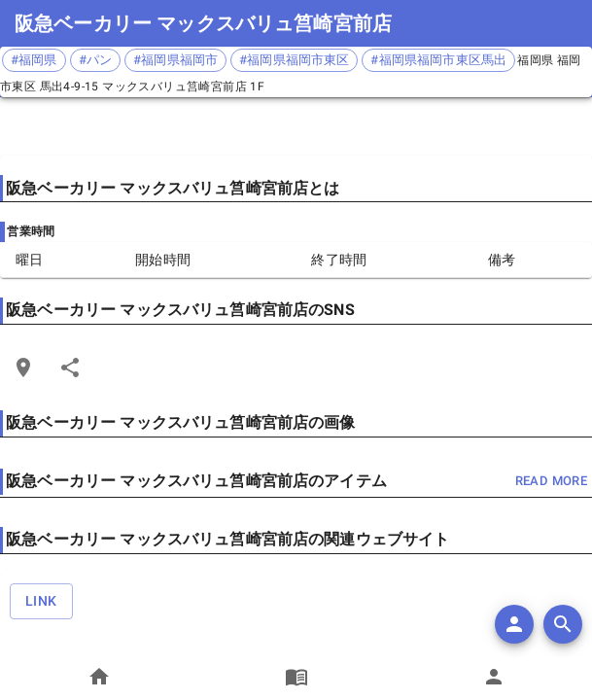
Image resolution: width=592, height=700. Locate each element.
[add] (514, 624)
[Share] (70, 367)
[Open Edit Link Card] (23, 367)
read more (551, 482)
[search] (563, 624)
